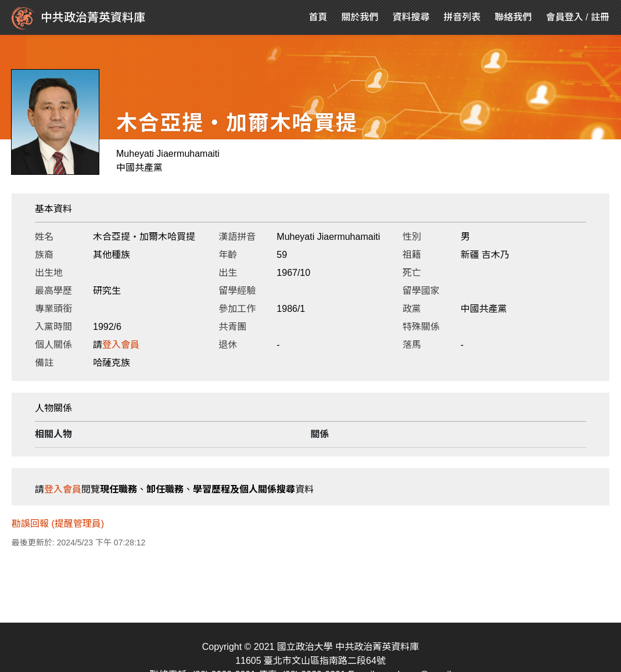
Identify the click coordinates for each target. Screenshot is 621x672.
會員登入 (565, 17)
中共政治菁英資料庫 (78, 19)
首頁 (318, 17)
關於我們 (360, 17)
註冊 (600, 17)
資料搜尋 (411, 17)
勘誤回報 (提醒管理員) (58, 524)
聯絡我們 (514, 17)
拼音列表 (462, 17)
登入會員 (121, 345)
